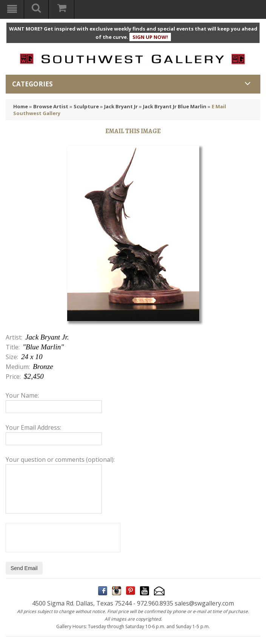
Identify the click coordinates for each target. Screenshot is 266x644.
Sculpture (86, 106)
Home (21, 106)
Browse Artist (51, 106)
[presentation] (63, 538)
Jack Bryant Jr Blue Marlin (175, 106)
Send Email (24, 568)
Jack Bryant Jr (121, 106)
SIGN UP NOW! (150, 37)
